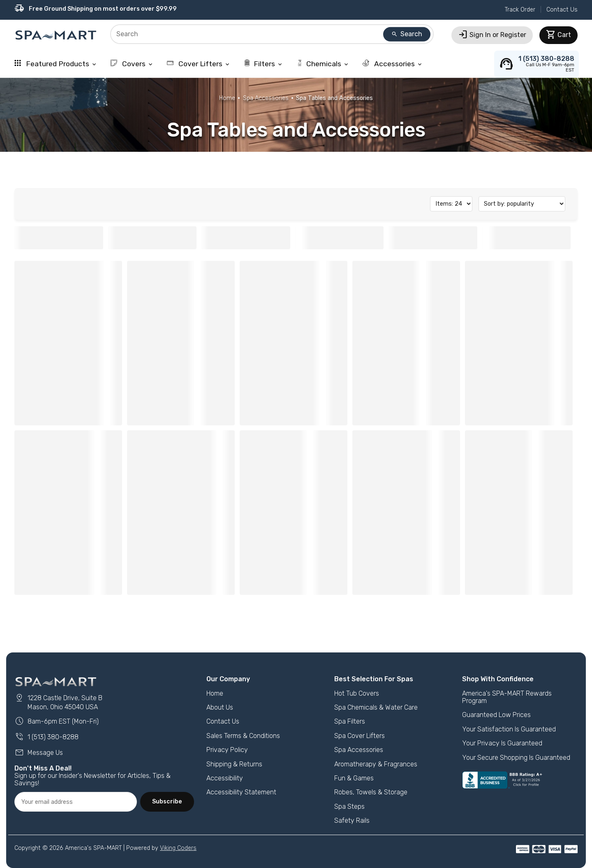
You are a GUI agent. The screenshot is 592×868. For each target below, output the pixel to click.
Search (407, 34)
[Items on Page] (451, 204)
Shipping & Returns (234, 764)
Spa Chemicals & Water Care (376, 707)
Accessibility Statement (241, 792)
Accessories (393, 64)
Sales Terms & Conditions (243, 736)
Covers (132, 64)
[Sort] (522, 204)
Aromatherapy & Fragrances (376, 764)
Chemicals (323, 64)
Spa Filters (350, 721)
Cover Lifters (199, 64)
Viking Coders (178, 848)
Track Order (520, 10)
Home (227, 98)
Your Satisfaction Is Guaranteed (509, 729)
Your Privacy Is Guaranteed (502, 743)
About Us (220, 707)
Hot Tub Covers (357, 693)
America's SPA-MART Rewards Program (507, 697)
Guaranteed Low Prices (496, 715)
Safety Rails (352, 820)
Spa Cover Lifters (360, 736)
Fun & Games (354, 778)
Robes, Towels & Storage (371, 792)
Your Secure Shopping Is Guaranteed (516, 758)
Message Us (39, 753)
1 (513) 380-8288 (46, 737)
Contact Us (562, 10)
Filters (264, 64)
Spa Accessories (266, 98)
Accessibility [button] (225, 778)
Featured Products (56, 64)
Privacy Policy (227, 750)
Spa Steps (349, 806)
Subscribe (167, 802)
